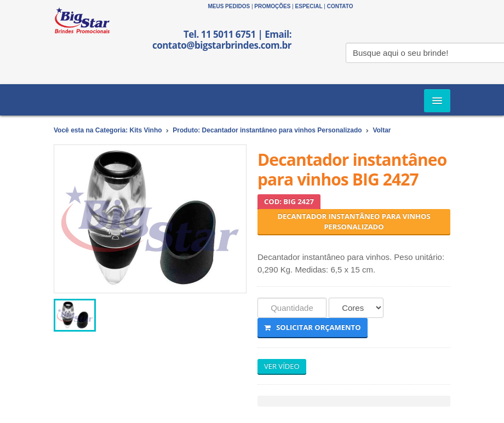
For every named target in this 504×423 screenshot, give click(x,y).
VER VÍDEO (282, 366)
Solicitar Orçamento (313, 327)
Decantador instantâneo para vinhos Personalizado (354, 221)
